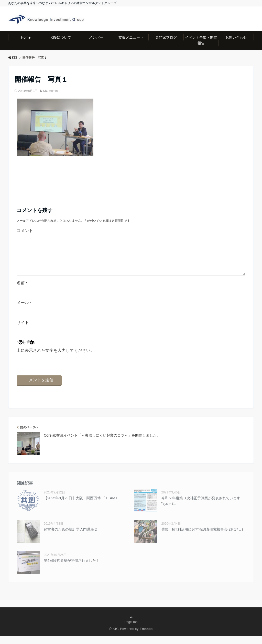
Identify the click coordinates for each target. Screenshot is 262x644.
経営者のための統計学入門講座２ (71, 537)
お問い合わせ (236, 37)
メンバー (96, 37)
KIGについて (61, 37)
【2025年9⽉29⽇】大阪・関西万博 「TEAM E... (83, 506)
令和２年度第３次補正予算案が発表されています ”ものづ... (201, 509)
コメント (25, 231)
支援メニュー (129, 37)
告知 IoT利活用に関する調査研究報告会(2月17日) (202, 537)
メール (24, 311)
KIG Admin (50, 91)
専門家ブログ (166, 37)
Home (26, 37)
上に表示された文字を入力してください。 (56, 359)
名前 (22, 291)
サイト (23, 331)
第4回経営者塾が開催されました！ (72, 569)
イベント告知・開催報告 (201, 40)
